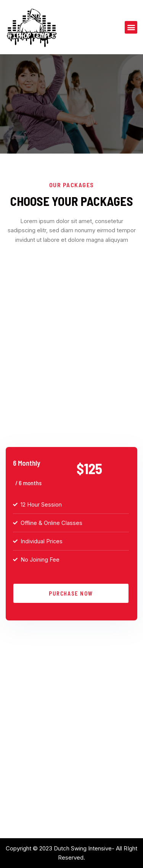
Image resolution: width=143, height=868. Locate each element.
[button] (131, 27)
